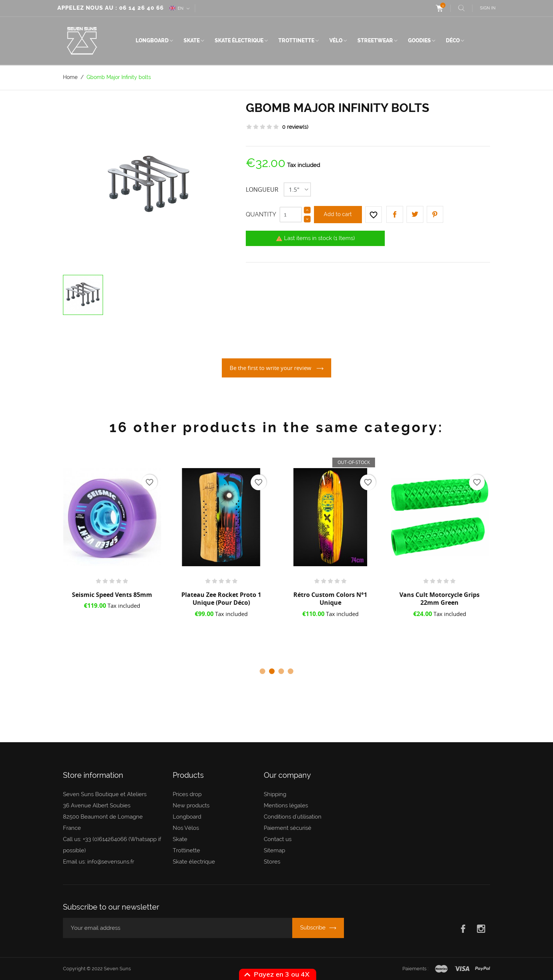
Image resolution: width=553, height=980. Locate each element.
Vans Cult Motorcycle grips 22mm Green (439, 599)
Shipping (275, 794)
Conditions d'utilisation (293, 817)
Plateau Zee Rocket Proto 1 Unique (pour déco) (221, 599)
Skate (192, 40)
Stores (272, 862)
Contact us (278, 839)
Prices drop (187, 794)
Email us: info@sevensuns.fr (99, 862)
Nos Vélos (186, 828)
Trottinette (296, 40)
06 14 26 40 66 (141, 8)
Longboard (152, 40)
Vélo (336, 40)
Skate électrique (239, 40)
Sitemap (274, 850)
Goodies (419, 40)
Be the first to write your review (271, 368)
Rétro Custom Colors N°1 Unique (330, 599)
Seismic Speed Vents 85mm (112, 595)
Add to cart (338, 214)
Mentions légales (286, 805)
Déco (453, 40)
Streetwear (375, 40)
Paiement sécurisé (288, 828)
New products (191, 805)
